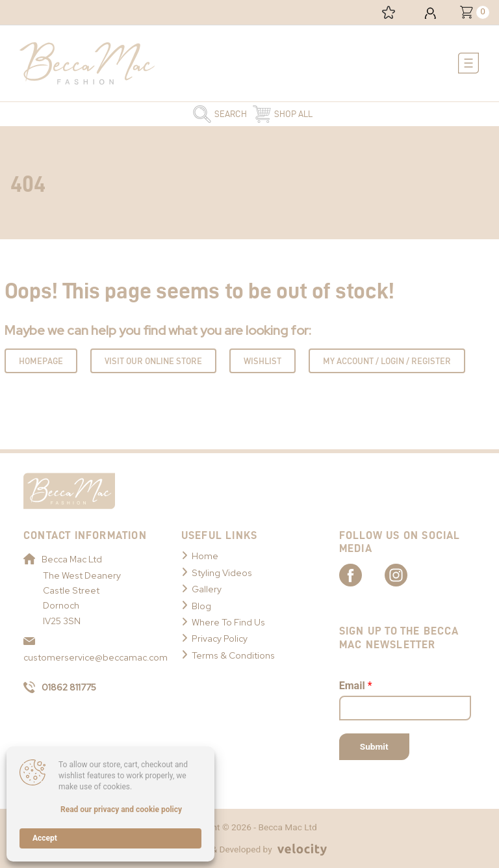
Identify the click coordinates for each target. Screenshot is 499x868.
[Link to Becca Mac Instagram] (407, 574)
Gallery (207, 589)
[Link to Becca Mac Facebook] (362, 574)
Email (356, 686)
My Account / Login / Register (387, 361)
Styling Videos (222, 573)
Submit (374, 746)
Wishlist (262, 361)
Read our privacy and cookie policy (121, 809)
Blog (201, 606)
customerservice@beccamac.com (89, 651)
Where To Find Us (228, 622)
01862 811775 (60, 687)
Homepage (41, 361)
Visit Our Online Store (153, 361)
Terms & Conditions (233, 655)
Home (205, 556)
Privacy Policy (220, 638)
